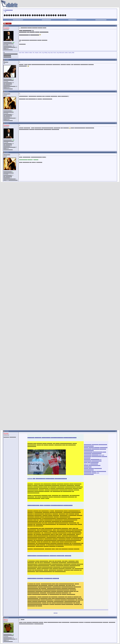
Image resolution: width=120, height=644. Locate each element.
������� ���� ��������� (95, 471)
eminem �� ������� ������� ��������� (47, 479)
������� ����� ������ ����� (43, 578)
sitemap (56, 613)
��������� (72, 20)
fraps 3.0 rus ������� (91, 464)
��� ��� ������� (91, 462)
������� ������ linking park (94, 455)
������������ (101, 20)
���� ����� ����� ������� (96, 448)
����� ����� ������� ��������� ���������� (52, 438)
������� (9, 10)
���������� (46, 20)
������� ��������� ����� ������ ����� (49, 556)
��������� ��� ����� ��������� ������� (50, 505)
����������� (18, 20)
